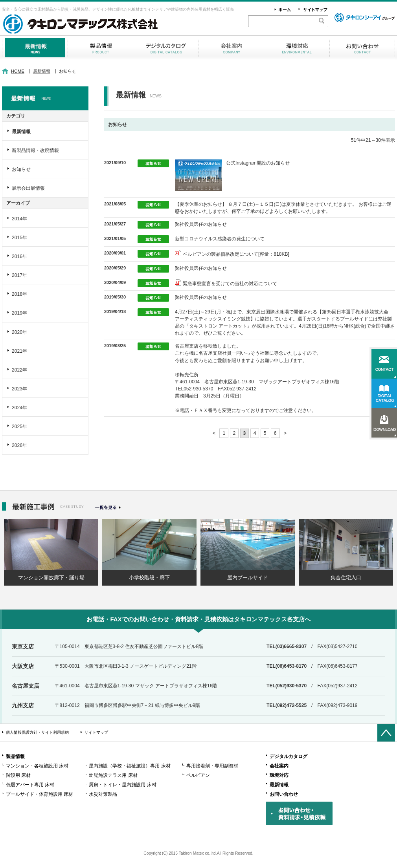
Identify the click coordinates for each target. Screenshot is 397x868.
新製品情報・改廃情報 (35, 150)
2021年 (19, 351)
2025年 (19, 427)
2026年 (19, 445)
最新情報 (35, 48)
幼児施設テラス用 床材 (113, 775)
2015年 (19, 238)
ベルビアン (198, 775)
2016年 (19, 256)
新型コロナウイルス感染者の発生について (220, 239)
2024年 (19, 408)
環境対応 (297, 48)
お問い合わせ (362, 48)
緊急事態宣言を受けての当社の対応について (230, 284)
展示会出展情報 (28, 188)
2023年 (19, 389)
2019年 (19, 313)
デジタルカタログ (166, 48)
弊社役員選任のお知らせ (201, 224)
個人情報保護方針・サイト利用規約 (37, 732)
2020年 (19, 332)
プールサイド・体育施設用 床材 (40, 794)
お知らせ (21, 169)
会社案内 (231, 48)
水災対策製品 (103, 794)
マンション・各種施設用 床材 (37, 766)
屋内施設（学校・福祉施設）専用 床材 (130, 766)
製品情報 (100, 48)
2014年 (19, 219)
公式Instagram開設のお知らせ (258, 163)
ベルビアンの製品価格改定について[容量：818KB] (236, 254)
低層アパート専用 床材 (30, 785)
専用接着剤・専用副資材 (212, 766)
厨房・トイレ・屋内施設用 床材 (122, 785)
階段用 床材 (18, 775)
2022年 (19, 370)
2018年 (19, 294)
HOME (18, 71)
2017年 (19, 275)
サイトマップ (96, 732)
